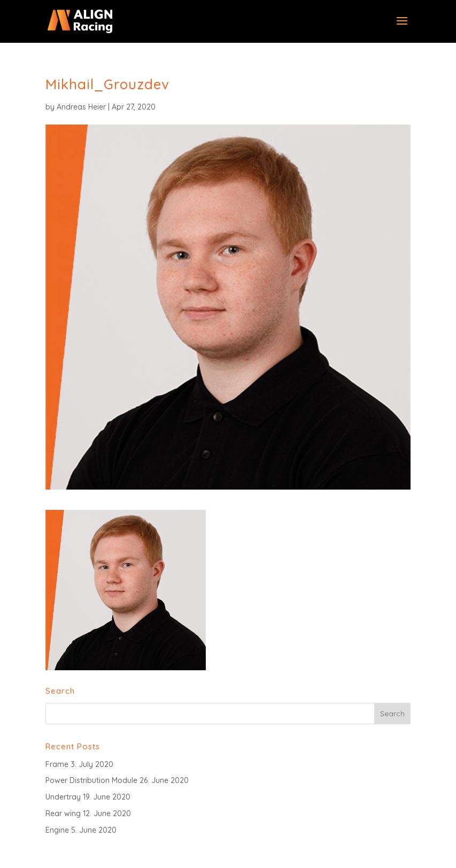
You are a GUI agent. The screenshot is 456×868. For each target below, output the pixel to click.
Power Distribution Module (91, 780)
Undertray (63, 797)
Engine (57, 830)
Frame (57, 764)
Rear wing (63, 813)
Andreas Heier (81, 107)
